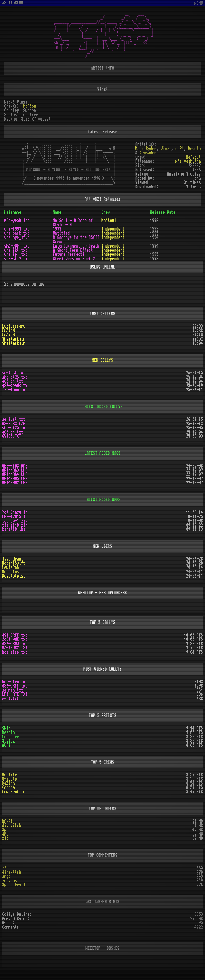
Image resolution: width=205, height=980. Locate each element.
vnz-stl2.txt (17, 259)
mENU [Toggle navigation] (199, 4)
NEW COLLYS (103, 360)
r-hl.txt (11, 699)
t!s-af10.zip (15, 525)
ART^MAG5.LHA (15, 479)
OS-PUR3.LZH (14, 424)
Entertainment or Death (76, 246)
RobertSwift (14, 563)
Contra (8, 787)
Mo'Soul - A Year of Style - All (73, 223)
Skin (6, 728)
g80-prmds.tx (15, 386)
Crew (106, 212)
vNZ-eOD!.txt (17, 246)
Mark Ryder (146, 149)
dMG (5, 834)
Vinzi (166, 149)
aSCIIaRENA (13, 3)
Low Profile (14, 792)
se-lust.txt (14, 373)
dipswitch (12, 826)
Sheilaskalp (14, 339)
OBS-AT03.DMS (15, 466)
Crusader (148, 153)
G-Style (9, 779)
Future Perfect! (69, 254)
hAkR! (7, 821)
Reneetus (11, 572)
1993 (57, 229)
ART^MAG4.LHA (15, 474)
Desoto (194, 149)
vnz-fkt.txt (16, 250)
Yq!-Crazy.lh (15, 512)
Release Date (163, 212)
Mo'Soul (31, 106)
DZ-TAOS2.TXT (15, 648)
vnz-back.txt (17, 233)
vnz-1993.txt (17, 229)
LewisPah (11, 567)
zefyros (9, 881)
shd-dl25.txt (15, 377)
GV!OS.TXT (12, 436)
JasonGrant (13, 559)
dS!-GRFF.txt (15, 635)
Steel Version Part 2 (74, 259)
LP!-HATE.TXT (15, 694)
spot (6, 876)
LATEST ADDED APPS (103, 500)
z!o (5, 838)
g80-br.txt (13, 381)
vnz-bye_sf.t (17, 237)
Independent (113, 229)
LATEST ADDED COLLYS (103, 407)
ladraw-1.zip (15, 521)
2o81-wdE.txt (15, 639)
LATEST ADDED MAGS (103, 453)
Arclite (9, 775)
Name (57, 212)
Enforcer (11, 737)
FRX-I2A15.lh (15, 517)
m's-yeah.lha (188, 161)
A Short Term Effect (73, 250)
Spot (6, 830)
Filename (13, 212)
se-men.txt (13, 690)
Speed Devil (14, 885)
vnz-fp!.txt (16, 254)
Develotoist (14, 576)
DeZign (8, 783)
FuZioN (8, 331)
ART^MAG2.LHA (15, 483)
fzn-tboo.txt (15, 390)
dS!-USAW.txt (15, 644)
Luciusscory (14, 326)
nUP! (180, 149)
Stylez (8, 741)
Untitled (61, 233)
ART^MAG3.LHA (15, 470)
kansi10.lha (14, 529)
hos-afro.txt (15, 652)
